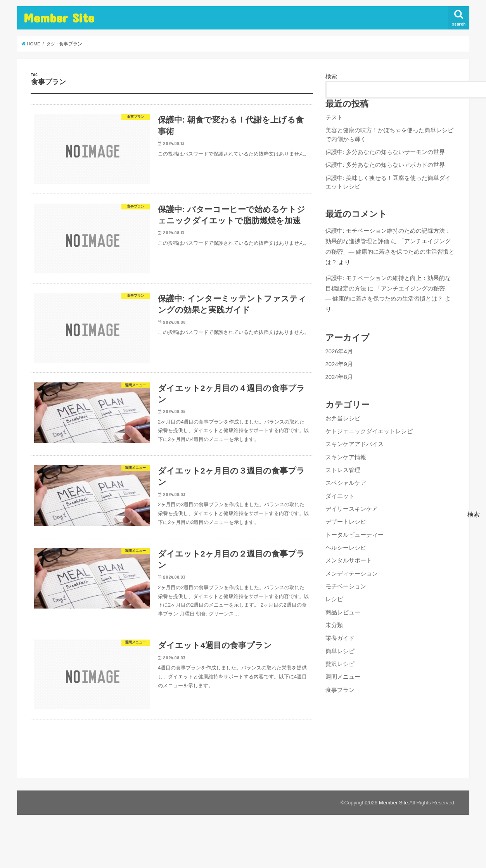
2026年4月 (339, 351)
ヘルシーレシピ (346, 548)
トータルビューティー (355, 535)
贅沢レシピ (340, 664)
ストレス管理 (343, 470)
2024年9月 (339, 364)
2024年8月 (339, 377)
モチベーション (346, 586)
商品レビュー (343, 612)
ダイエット (340, 496)
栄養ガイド (340, 638)
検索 (331, 76)
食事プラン (340, 690)
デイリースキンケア (352, 509)
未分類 (334, 625)
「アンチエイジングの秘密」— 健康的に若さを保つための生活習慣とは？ (390, 252)
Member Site (59, 18)
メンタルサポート (349, 560)
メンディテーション (352, 574)
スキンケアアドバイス (355, 444)
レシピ (334, 599)
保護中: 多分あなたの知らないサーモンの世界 (385, 152)
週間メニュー (343, 677)
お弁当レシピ (343, 418)
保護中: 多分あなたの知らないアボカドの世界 (385, 165)
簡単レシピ (340, 651)
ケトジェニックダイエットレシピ (369, 431)
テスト (334, 118)
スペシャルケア (346, 483)
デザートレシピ (346, 522)
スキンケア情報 (346, 457)
